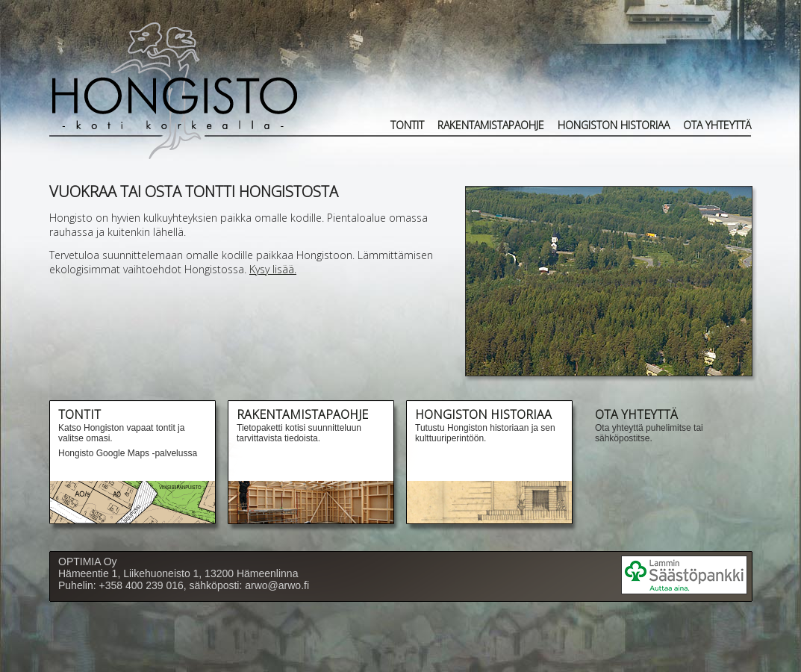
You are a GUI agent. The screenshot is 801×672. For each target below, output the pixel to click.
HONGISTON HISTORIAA (614, 125)
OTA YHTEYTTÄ (717, 125)
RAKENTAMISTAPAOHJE (491, 125)
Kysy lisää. (273, 269)
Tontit (407, 125)
